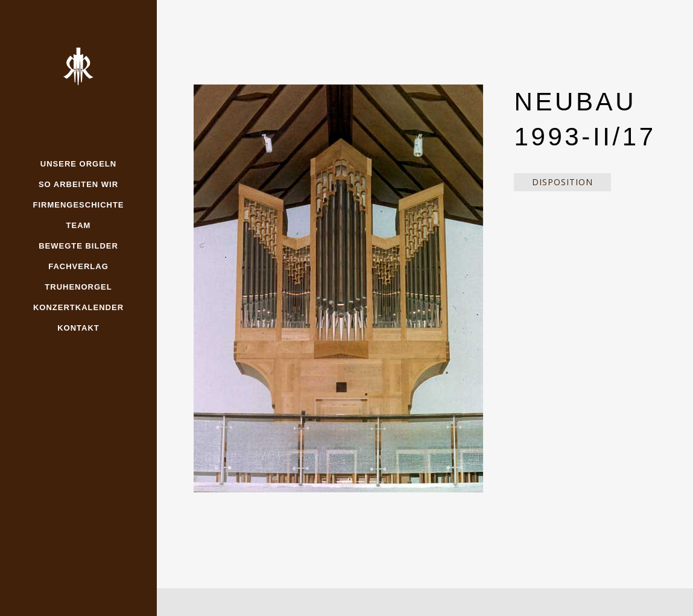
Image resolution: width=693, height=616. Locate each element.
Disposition (562, 182)
